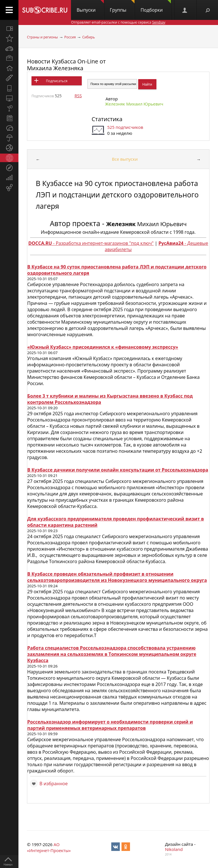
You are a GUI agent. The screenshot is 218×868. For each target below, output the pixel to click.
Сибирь (89, 37)
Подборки (156, 7)
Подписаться (57, 81)
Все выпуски (125, 159)
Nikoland (174, 849)
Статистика (107, 119)
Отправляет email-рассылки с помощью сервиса (118, 22)
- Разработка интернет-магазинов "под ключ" (91, 243)
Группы (122, 7)
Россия (70, 37)
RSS (78, 96)
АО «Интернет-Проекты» (49, 847)
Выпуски (90, 7)
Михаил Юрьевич (146, 224)
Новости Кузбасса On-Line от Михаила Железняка (66, 65)
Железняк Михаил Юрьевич (134, 104)
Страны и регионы (42, 37)
